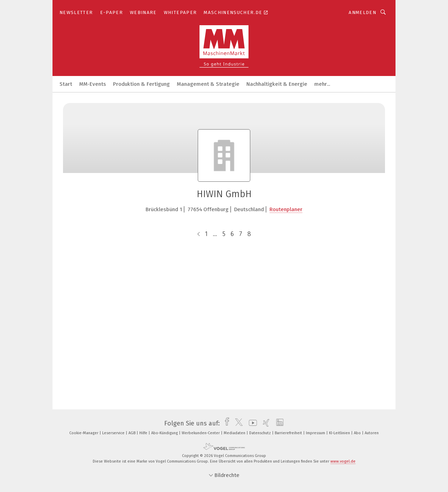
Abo (358, 433)
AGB (132, 433)
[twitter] (237, 423)
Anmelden (362, 12)
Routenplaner (286, 209)
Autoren (372, 433)
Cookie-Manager (84, 433)
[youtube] (251, 423)
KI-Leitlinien (340, 433)
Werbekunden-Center (201, 433)
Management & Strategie (208, 84)
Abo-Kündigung (165, 433)
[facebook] (225, 423)
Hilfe (144, 433)
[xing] (264, 423)
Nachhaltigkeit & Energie (277, 84)
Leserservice (114, 433)
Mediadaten (235, 433)
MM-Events (93, 84)
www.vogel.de (343, 461)
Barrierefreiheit (289, 433)
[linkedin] (278, 423)
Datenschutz (261, 433)
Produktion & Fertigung (141, 84)
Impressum (316, 433)
